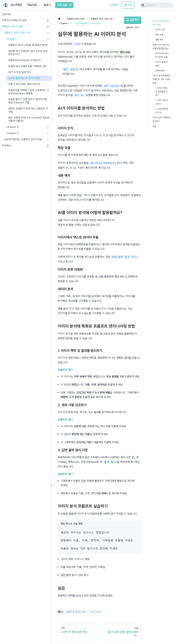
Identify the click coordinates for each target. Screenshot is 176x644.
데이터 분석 (160, 71)
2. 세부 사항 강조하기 (162, 102)
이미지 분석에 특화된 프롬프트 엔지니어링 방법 (161, 79)
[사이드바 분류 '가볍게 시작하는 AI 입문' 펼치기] (48, 20)
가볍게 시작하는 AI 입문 (14, 20)
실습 (154, 126)
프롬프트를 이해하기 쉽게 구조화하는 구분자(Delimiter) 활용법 (29, 92)
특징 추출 (159, 35)
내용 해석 (159, 40)
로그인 (128, 5)
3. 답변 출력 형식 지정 (162, 111)
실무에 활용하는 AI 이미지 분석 (24, 78)
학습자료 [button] (32, 5)
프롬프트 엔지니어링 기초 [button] (17, 33)
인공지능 (7, 14)
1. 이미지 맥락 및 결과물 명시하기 (161, 92)
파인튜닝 (7, 146)
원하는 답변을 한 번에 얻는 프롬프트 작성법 (28, 110)
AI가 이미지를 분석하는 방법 (161, 23)
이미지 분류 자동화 (161, 64)
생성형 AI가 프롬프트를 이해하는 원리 (28, 66)
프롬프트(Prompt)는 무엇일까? (24, 60)
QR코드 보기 (133, 27)
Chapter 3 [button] (12, 133)
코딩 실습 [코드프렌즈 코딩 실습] (64, 5)
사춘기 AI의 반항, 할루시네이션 (24, 84)
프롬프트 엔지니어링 (12, 26)
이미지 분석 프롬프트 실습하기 (161, 119)
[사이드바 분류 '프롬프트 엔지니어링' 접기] (48, 27)
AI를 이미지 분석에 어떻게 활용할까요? (161, 47)
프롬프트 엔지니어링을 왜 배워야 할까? (28, 45)
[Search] (157, 5)
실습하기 (133, 20)
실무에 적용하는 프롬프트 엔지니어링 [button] (23, 139)
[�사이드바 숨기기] (52, 485)
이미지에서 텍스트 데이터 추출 (162, 55)
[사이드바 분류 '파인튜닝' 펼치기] (48, 146)
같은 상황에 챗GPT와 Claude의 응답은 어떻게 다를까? (29, 119)
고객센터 (114, 5)
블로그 (47, 5)
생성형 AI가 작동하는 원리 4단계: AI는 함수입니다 (28, 53)
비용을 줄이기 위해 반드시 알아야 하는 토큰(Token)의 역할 (28, 101)
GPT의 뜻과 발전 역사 (20, 72)
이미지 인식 (160, 30)
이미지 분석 (95, 610)
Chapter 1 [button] (12, 39)
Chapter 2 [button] (12, 127)
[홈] (60, 19)
